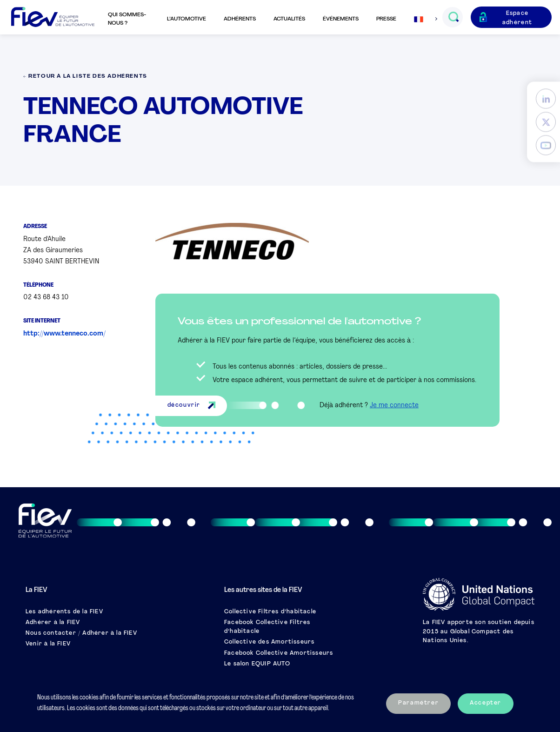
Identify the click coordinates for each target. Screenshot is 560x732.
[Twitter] (546, 122)
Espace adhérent (517, 18)
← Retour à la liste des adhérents (85, 77)
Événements (341, 19)
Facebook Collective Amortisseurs (279, 653)
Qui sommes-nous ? (127, 19)
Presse (386, 19)
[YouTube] (546, 145)
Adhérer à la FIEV (53, 623)
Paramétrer (418, 703)
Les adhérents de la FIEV (64, 612)
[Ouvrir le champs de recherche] (453, 17)
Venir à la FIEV (48, 644)
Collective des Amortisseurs (269, 642)
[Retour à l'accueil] (53, 17)
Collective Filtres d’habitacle (270, 612)
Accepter (486, 703)
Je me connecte (394, 406)
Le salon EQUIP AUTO (257, 664)
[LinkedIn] (546, 98)
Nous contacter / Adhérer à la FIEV (81, 633)
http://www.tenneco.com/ (64, 334)
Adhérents (240, 19)
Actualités (289, 19)
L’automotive (187, 19)
